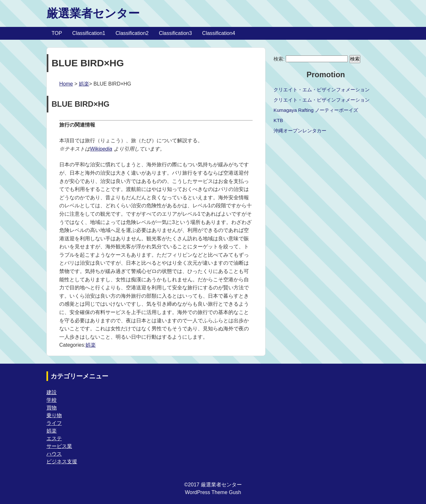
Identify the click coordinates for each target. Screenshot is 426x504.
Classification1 (89, 33)
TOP (57, 33)
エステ (54, 438)
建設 (52, 392)
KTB (278, 120)
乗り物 (54, 415)
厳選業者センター (93, 13)
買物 (52, 408)
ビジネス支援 (62, 462)
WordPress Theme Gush (213, 492)
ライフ (54, 423)
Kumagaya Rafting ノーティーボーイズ (316, 110)
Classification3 (175, 33)
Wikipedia (101, 149)
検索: (279, 59)
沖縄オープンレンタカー (300, 131)
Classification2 (132, 33)
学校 (52, 400)
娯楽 (84, 84)
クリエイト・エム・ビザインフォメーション (322, 90)
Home (66, 84)
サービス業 (59, 446)
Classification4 (219, 33)
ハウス (54, 454)
